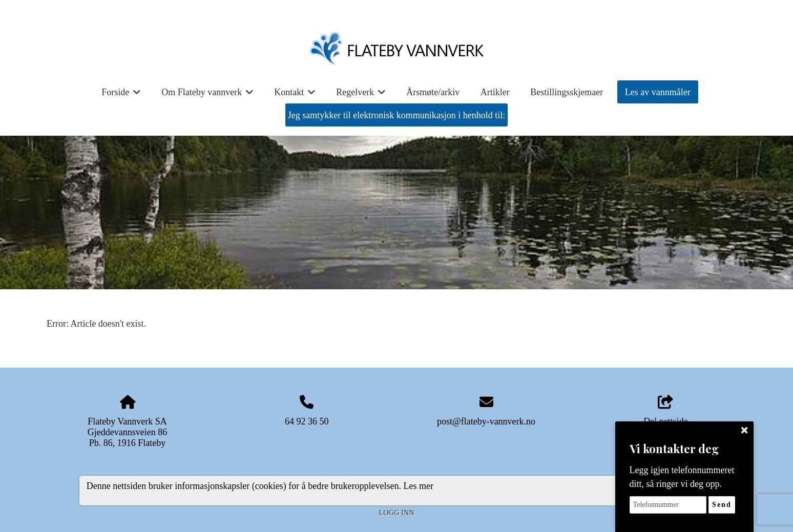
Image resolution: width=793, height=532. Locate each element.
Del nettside (665, 411)
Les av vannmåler (658, 92)
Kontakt (295, 95)
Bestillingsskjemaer (567, 92)
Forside (121, 95)
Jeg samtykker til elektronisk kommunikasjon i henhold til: (396, 115)
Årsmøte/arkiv (433, 92)
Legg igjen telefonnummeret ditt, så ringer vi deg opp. (682, 477)
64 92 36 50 (307, 421)
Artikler (495, 92)
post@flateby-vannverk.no (486, 421)
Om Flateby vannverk (207, 95)
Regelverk (361, 95)
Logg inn (396, 513)
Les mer (419, 486)
